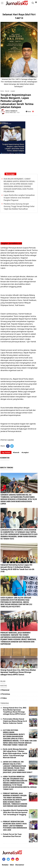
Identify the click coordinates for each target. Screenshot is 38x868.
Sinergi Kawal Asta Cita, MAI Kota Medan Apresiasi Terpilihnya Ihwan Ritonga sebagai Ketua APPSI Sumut (18, 672)
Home (2, 91)
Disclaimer (20, 865)
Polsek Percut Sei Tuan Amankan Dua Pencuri (12, 835)
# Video (4, 698)
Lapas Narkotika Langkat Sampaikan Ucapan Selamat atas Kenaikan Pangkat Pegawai (19, 198)
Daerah (7, 91)
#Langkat (25, 452)
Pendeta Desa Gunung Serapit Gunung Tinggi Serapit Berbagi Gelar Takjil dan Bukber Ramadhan (19, 206)
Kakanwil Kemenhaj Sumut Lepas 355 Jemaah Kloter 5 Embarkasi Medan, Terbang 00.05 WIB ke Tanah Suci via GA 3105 (17, 568)
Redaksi (5, 865)
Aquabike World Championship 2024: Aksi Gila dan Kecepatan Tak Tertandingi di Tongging (15, 812)
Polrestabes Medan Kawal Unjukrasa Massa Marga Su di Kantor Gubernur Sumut (15, 721)
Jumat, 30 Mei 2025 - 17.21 (13, 112)
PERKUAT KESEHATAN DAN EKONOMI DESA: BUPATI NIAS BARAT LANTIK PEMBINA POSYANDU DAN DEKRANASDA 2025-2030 (15, 826)
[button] (36, 1)
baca (28, 111)
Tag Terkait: (6, 452)
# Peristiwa (5, 694)
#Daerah (16, 452)
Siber (12, 865)
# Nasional (5, 690)
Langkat (13, 91)
